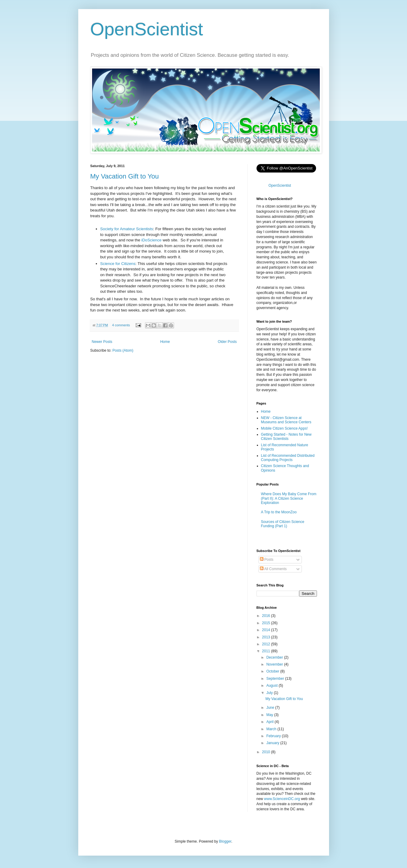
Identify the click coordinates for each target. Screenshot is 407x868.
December (275, 657)
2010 (266, 752)
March (272, 729)
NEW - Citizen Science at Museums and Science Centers (286, 420)
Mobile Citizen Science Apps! (284, 428)
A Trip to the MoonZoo (279, 512)
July (270, 693)
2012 (266, 644)
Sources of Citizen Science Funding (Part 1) (283, 524)
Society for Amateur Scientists (127, 229)
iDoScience (152, 240)
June (271, 708)
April (270, 722)
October (273, 671)
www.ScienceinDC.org (282, 799)
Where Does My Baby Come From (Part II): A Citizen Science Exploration (289, 498)
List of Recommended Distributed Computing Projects (288, 458)
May (270, 715)
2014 (266, 630)
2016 (266, 616)
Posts (267, 560)
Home (165, 342)
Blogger (225, 841)
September (276, 679)
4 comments (121, 325)
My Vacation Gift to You (125, 176)
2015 (266, 623)
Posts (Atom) (123, 350)
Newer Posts (102, 342)
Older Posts (227, 342)
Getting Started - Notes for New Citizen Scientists (286, 437)
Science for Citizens (118, 264)
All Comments (273, 569)
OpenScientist (147, 29)
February (274, 736)
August (272, 686)
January (273, 743)
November (275, 664)
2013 (266, 637)
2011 (266, 651)
